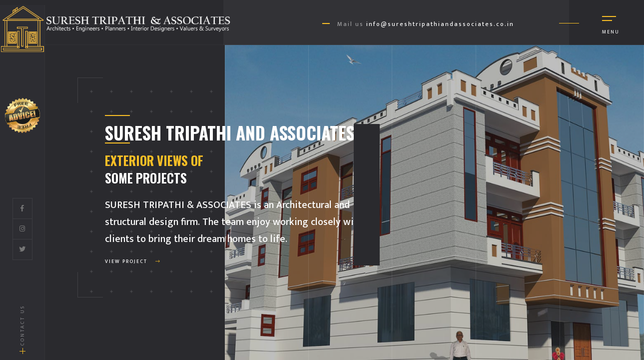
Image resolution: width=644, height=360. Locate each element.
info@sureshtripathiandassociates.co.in (440, 24)
